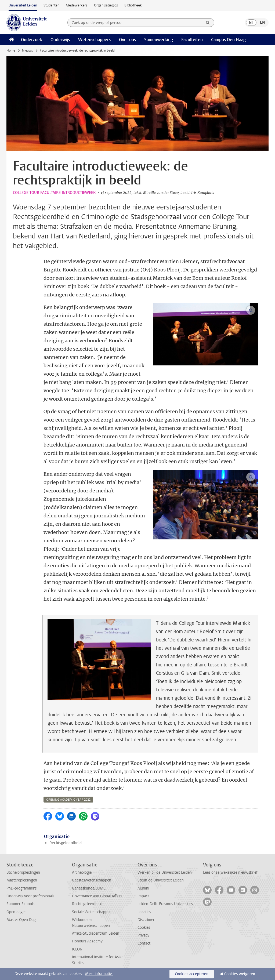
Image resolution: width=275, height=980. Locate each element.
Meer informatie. (99, 974)
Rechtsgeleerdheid (66, 843)
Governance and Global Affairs (97, 896)
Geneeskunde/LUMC (89, 888)
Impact (143, 896)
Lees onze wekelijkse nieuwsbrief (230, 872)
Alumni (143, 888)
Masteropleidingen (22, 880)
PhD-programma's (21, 888)
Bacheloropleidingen (23, 872)
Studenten (51, 5)
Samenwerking (159, 40)
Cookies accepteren (192, 974)
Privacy (143, 935)
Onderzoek (32, 40)
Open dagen (17, 912)
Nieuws (27, 50)
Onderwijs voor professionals (30, 896)
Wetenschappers (94, 40)
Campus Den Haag (228, 40)
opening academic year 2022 (68, 800)
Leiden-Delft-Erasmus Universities (165, 904)
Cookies (144, 928)
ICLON (77, 949)
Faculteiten (192, 40)
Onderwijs (60, 40)
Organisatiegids (106, 5)
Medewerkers (77, 5)
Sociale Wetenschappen (92, 912)
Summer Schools (20, 904)
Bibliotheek (133, 5)
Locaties (144, 912)
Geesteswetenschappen (92, 880)
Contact (144, 943)
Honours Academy (87, 941)
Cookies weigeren (240, 974)
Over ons (127, 40)
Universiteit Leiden (23, 5)
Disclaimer (146, 920)
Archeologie (82, 872)
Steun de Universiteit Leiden (161, 880)
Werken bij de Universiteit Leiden (165, 872)
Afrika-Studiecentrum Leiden (96, 933)
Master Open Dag (21, 920)
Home (11, 50)
